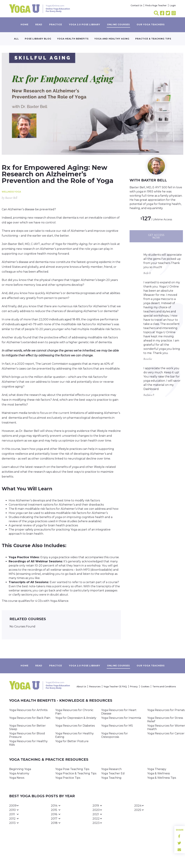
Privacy (134, 687)
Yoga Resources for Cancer (166, 733)
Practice (56, 24)
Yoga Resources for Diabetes (75, 726)
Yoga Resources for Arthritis (28, 710)
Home (25, 24)
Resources (95, 687)
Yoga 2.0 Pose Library (85, 24)
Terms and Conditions (164, 687)
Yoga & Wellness (158, 773)
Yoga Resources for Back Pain (30, 718)
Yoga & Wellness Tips (162, 778)
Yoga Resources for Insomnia (121, 718)
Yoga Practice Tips (68, 778)
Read (39, 24)
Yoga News (17, 778)
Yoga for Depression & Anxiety (76, 718)
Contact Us (136, 5)
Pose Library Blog (38, 39)
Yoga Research (111, 769)
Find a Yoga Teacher (156, 5)
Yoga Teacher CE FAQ (115, 687)
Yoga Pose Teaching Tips (72, 769)
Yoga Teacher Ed (113, 773)
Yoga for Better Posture (72, 741)
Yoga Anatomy (19, 773)
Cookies (145, 687)
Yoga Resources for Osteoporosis (114, 735)
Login (173, 5)
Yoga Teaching (111, 778)
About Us (81, 687)
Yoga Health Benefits (73, 39)
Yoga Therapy (157, 769)
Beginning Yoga (20, 769)
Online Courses (118, 24)
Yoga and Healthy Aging (112, 39)
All (16, 39)
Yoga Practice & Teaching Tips (76, 773)
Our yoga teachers (151, 24)
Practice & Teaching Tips (153, 39)
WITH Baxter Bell (148, 180)
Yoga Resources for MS (117, 726)
